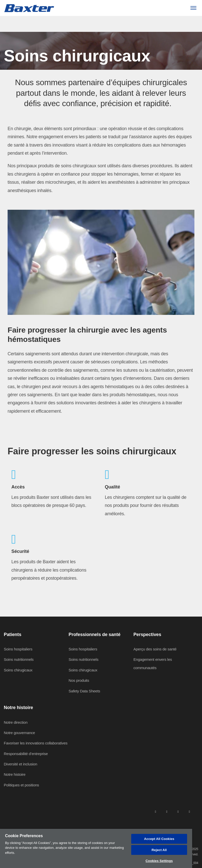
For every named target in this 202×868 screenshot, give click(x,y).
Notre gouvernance (19, 733)
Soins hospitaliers (18, 649)
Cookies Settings (159, 861)
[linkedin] (155, 811)
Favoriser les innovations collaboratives (36, 743)
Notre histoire (15, 774)
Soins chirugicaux (18, 670)
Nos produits (79, 680)
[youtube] (189, 811)
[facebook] (167, 811)
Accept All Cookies (159, 839)
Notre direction (16, 722)
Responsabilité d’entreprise (26, 754)
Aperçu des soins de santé (155, 649)
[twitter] (178, 811)
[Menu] (193, 8)
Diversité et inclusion (20, 764)
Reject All (159, 850)
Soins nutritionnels (19, 659)
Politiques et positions (21, 785)
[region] (96, 848)
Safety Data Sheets (84, 691)
